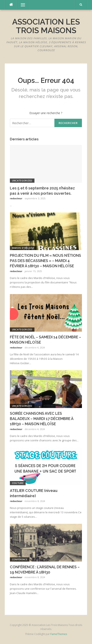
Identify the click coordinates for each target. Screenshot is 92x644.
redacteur (16, 198)
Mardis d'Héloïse (23, 248)
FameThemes (59, 634)
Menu (21, 5)
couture (18, 483)
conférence (20, 559)
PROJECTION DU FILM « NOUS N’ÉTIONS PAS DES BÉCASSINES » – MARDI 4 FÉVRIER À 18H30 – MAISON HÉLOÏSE (45, 261)
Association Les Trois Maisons (46, 26)
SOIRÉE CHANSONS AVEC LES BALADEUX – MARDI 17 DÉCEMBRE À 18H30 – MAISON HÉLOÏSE (42, 419)
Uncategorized (22, 181)
